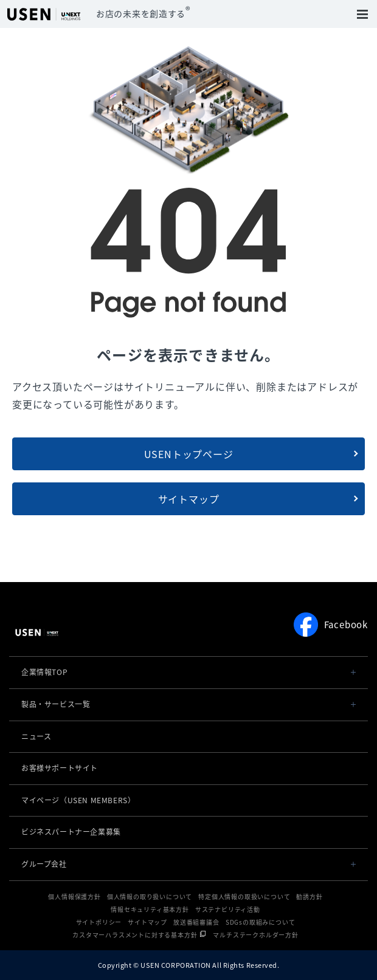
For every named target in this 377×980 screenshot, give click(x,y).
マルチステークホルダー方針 (255, 935)
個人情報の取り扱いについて (150, 896)
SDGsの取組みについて (261, 922)
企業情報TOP (44, 672)
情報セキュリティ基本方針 (150, 909)
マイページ (78, 800)
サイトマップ (189, 499)
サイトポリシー (99, 922)
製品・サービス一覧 (56, 704)
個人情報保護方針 (74, 896)
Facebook (331, 625)
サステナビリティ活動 (228, 909)
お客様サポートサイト (60, 768)
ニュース (36, 736)
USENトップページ (189, 454)
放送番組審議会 (196, 922)
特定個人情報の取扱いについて (244, 896)
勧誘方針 (309, 896)
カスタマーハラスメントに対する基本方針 (135, 935)
